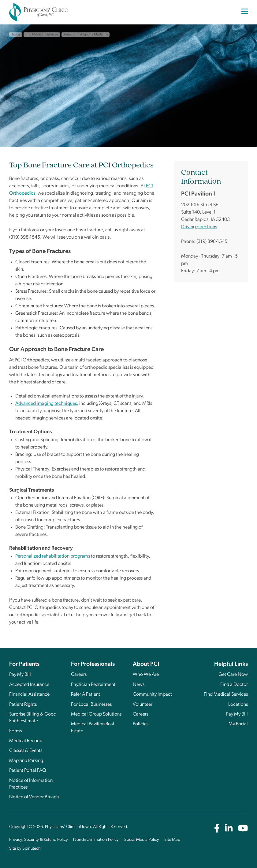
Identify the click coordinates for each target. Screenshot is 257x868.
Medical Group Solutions (96, 714)
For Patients (24, 664)
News (139, 685)
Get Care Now (233, 675)
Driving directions (199, 227)
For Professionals (93, 664)
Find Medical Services (226, 694)
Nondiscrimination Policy (96, 840)
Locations (238, 705)
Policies (141, 724)
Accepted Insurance (29, 685)
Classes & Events (26, 751)
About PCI (146, 664)
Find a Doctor (234, 685)
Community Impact (152, 694)
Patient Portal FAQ (28, 771)
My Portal (238, 724)
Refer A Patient (86, 694)
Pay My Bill (20, 675)
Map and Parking (26, 761)
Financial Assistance (29, 694)
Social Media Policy (142, 840)
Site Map (172, 840)
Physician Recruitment (93, 685)
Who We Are (146, 675)
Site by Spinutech (25, 849)
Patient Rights (23, 705)
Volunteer (143, 705)
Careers (79, 675)
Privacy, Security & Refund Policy (39, 840)
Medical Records (26, 741)
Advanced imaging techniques (46, 404)
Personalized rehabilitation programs (53, 556)
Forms (15, 731)
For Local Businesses (91, 705)
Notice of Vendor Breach (34, 797)
